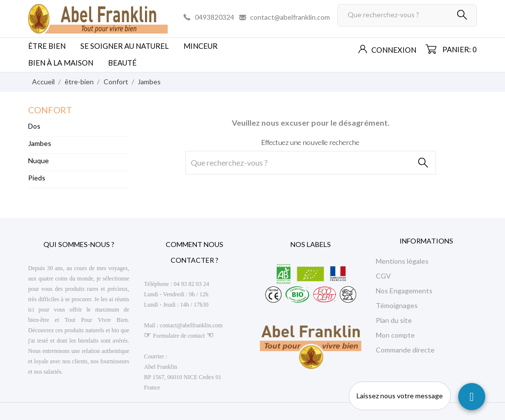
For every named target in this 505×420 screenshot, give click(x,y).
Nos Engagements (404, 291)
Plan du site (394, 320)
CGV (383, 276)
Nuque (38, 160)
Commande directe (405, 350)
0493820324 (215, 17)
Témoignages (397, 305)
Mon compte (395, 335)
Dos (34, 126)
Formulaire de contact (179, 336)
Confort (50, 110)
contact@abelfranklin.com (290, 17)
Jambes (40, 143)
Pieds (37, 178)
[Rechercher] (407, 15)
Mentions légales (402, 261)
